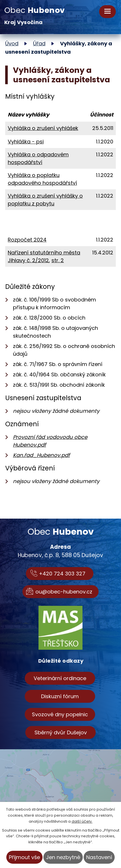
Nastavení (99, 857)
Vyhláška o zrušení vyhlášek (43, 128)
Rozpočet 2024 (27, 240)
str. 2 (58, 260)
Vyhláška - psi (26, 142)
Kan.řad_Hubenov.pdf (41, 455)
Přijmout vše (24, 857)
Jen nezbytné (63, 857)
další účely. (82, 821)
